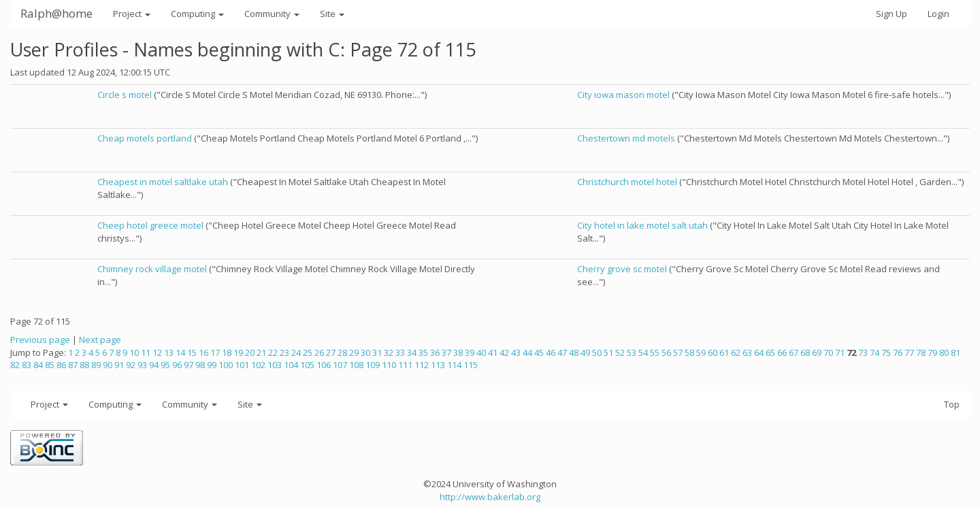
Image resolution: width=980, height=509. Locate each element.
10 (134, 352)
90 (108, 365)
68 (805, 352)
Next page (100, 340)
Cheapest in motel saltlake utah (163, 182)
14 (180, 352)
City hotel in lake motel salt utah (642, 225)
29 (354, 352)
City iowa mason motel (623, 95)
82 (15, 365)
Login (938, 14)
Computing (197, 14)
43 (516, 352)
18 (227, 352)
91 (119, 365)
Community (272, 14)
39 (470, 352)
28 (342, 352)
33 (400, 352)
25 (308, 352)
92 (131, 365)
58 (689, 352)
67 (794, 352)
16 (203, 352)
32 (389, 352)
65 (770, 352)
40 (481, 352)
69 (817, 352)
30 (365, 352)
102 (258, 365)
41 (493, 352)
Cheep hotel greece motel (150, 225)
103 (275, 365)
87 (73, 365)
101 (242, 365)
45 (539, 352)
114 (454, 365)
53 (632, 352)
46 (551, 352)
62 (736, 352)
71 (840, 352)
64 (759, 352)
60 (713, 352)
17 (215, 352)
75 (886, 352)
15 (192, 352)
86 (61, 365)
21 (261, 352)
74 (875, 352)
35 (423, 352)
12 (157, 352)
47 (562, 352)
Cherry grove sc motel (622, 269)
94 (154, 365)
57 (678, 352)
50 (597, 352)
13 (169, 352)
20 (250, 352)
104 (291, 365)
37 (446, 352)
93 (142, 365)
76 (898, 352)
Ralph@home (56, 13)
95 (165, 365)
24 (296, 352)
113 (438, 365)
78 (921, 352)
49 (585, 352)
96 (177, 365)
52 (620, 352)
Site (332, 14)
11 (146, 352)
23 (284, 352)
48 (574, 352)
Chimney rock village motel (152, 269)
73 (863, 352)
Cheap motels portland (145, 138)
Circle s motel (125, 95)
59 (701, 352)
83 (27, 365)
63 (747, 352)
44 (527, 352)
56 (666, 352)
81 (955, 352)
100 (226, 365)
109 (373, 365)
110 (389, 365)
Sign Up (892, 14)
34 (412, 352)
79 (932, 352)
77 (909, 352)
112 (422, 365)
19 (238, 352)
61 (724, 352)
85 (50, 365)
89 (96, 365)
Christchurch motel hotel (627, 182)
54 (643, 352)
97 (189, 365)
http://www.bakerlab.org (490, 497)
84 (38, 365)
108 (356, 365)
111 (405, 365)
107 (340, 365)
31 (377, 352)
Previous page (40, 340)
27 (331, 352)
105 (307, 365)
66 (782, 352)
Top (952, 404)
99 (212, 365)
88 (84, 365)
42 (504, 352)
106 (324, 365)
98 (200, 365)
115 (471, 365)
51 (608, 352)
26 (319, 352)
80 (944, 352)
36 (435, 352)
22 (273, 352)
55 (655, 352)
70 (828, 352)
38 (458, 352)
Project (132, 14)
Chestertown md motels (626, 138)
